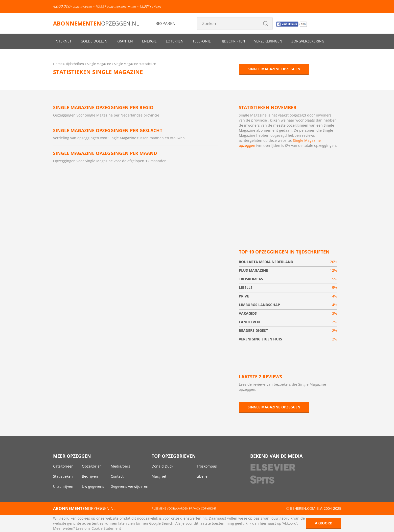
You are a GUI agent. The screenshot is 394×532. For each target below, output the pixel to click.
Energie (149, 41)
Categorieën (63, 466)
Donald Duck (162, 466)
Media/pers (120, 466)
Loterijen (175, 41)
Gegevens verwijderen (130, 486)
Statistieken (63, 476)
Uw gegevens (93, 486)
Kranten (125, 41)
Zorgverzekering (308, 41)
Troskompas (207, 466)
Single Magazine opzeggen (274, 69)
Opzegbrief (91, 466)
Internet (63, 41)
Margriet (159, 476)
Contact (117, 476)
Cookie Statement (106, 528)
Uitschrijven (63, 486)
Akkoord (324, 523)
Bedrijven (90, 476)
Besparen (165, 24)
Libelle (202, 476)
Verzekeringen (268, 41)
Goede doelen (94, 41)
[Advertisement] (288, 196)
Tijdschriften (233, 41)
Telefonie (202, 41)
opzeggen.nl (96, 23)
